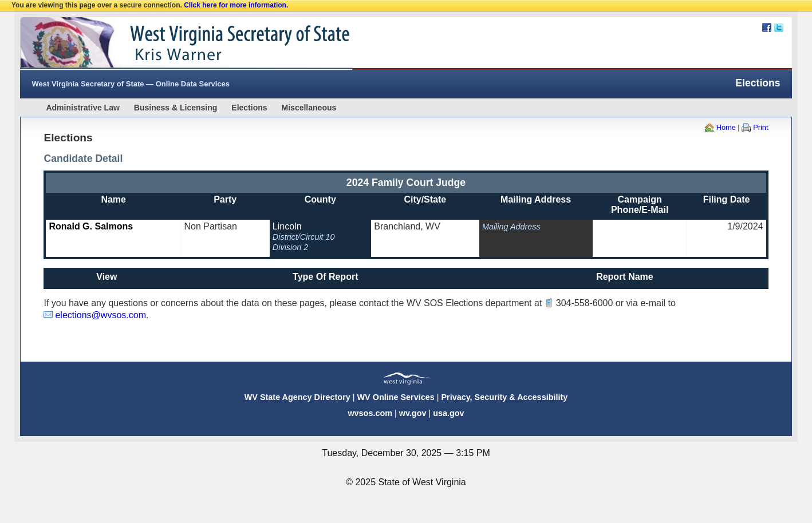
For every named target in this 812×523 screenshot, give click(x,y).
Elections (249, 108)
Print (760, 127)
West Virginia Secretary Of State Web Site (167, 43)
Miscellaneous (309, 108)
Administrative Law (82, 108)
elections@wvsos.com (100, 315)
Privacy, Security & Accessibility (504, 397)
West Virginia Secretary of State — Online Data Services (131, 84)
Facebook (767, 27)
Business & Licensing (176, 108)
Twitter (779, 27)
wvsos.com (370, 413)
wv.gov (413, 413)
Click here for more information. (236, 5)
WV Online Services (396, 397)
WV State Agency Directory (297, 397)
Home (726, 127)
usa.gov (448, 413)
